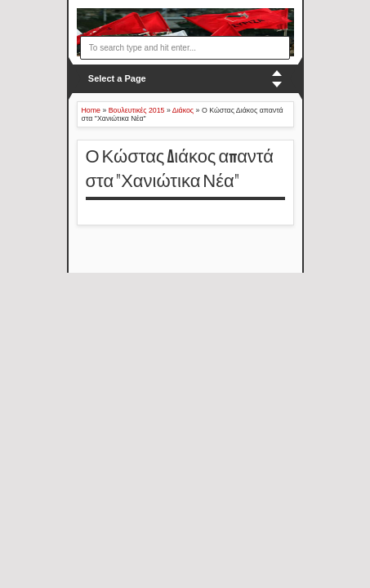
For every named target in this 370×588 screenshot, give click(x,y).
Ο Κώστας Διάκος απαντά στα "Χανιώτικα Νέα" (180, 169)
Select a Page (117, 78)
